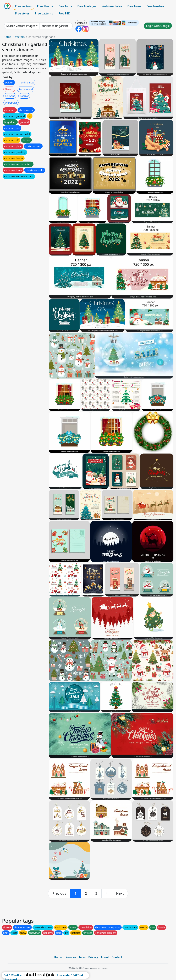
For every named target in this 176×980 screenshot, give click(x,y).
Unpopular (11, 103)
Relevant (10, 96)
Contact (117, 957)
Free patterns (44, 13)
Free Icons (134, 6)
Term (82, 957)
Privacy (93, 957)
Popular (24, 96)
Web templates (112, 6)
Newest (9, 89)
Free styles (22, 13)
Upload (81, 23)
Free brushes (155, 6)
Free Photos (45, 6)
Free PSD (64, 13)
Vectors (20, 37)
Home (7, 37)
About (105, 957)
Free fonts (65, 6)
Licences (70, 957)
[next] (120, 893)
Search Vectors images (21, 26)
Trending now (26, 82)
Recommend (26, 89)
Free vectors (23, 6)
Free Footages (87, 6)
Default (9, 82)
